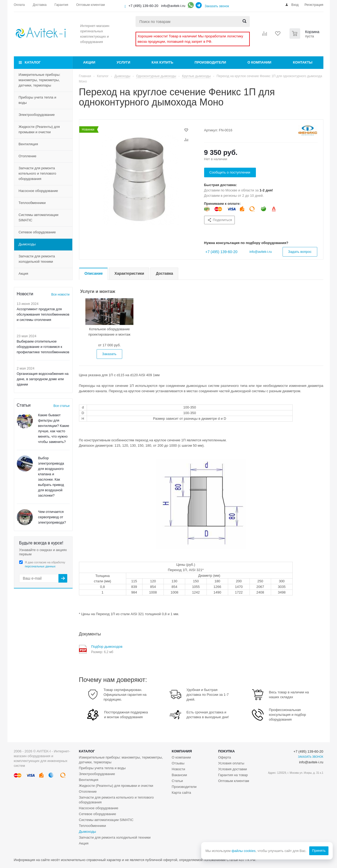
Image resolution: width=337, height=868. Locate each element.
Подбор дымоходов (107, 647)
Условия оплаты (231, 763)
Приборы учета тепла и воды (37, 100)
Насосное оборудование (38, 191)
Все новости (60, 294)
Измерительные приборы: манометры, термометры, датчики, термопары (40, 80)
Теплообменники (32, 203)
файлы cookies (243, 851)
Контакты (303, 62)
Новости (179, 769)
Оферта (225, 757)
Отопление (28, 156)
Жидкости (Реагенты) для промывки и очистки (39, 129)
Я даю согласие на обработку (45, 564)
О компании (259, 62)
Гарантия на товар (233, 775)
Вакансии (179, 775)
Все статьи (61, 406)
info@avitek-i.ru (173, 6)
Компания (182, 751)
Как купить (162, 62)
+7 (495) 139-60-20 (144, 6)
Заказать (109, 354)
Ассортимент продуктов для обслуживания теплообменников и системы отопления (43, 314)
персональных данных (40, 566)
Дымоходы (27, 244)
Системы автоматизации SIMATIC (39, 217)
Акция (23, 274)
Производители (210, 62)
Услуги (123, 62)
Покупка (227, 751)
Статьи (177, 781)
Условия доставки (233, 769)
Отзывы (178, 763)
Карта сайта (181, 793)
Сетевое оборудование (37, 232)
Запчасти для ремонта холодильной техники (37, 259)
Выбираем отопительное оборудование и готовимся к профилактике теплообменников (43, 347)
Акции (89, 62)
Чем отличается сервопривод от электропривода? (52, 517)
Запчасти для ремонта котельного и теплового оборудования (37, 173)
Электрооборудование (37, 115)
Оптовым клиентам (234, 781)
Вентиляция (28, 144)
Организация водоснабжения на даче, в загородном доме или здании (43, 379)
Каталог (33, 62)
